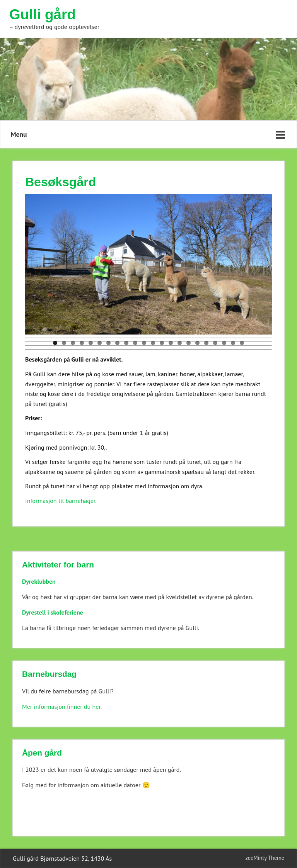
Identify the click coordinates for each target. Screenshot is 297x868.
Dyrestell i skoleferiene (53, 612)
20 (224, 343)
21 (233, 343)
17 (197, 343)
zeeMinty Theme (265, 858)
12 (153, 343)
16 (189, 343)
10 (135, 343)
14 (171, 343)
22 (242, 343)
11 (144, 343)
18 (206, 343)
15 (180, 343)
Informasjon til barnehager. (61, 501)
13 (162, 343)
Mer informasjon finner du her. (62, 707)
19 (215, 343)
